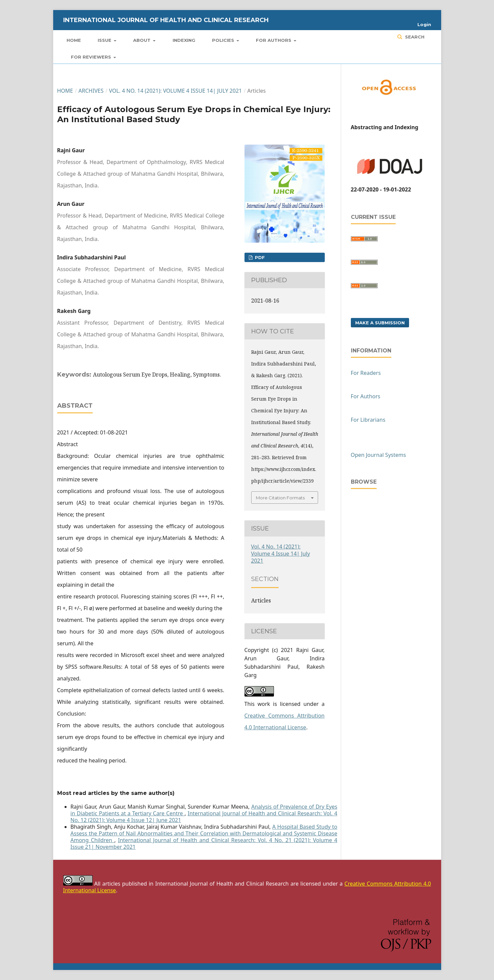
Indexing (184, 40)
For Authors (274, 40)
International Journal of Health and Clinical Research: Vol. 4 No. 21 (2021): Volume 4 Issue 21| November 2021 (204, 843)
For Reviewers (92, 57)
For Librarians (368, 420)
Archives (91, 91)
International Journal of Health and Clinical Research (166, 20)
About (142, 40)
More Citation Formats (280, 498)
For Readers (366, 373)
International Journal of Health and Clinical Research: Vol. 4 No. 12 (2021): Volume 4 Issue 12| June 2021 (204, 817)
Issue (105, 40)
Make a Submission (380, 323)
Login (424, 24)
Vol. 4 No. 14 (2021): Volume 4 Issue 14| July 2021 (175, 91)
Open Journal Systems (378, 455)
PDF (259, 257)
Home (74, 40)
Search (414, 37)
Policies (224, 40)
